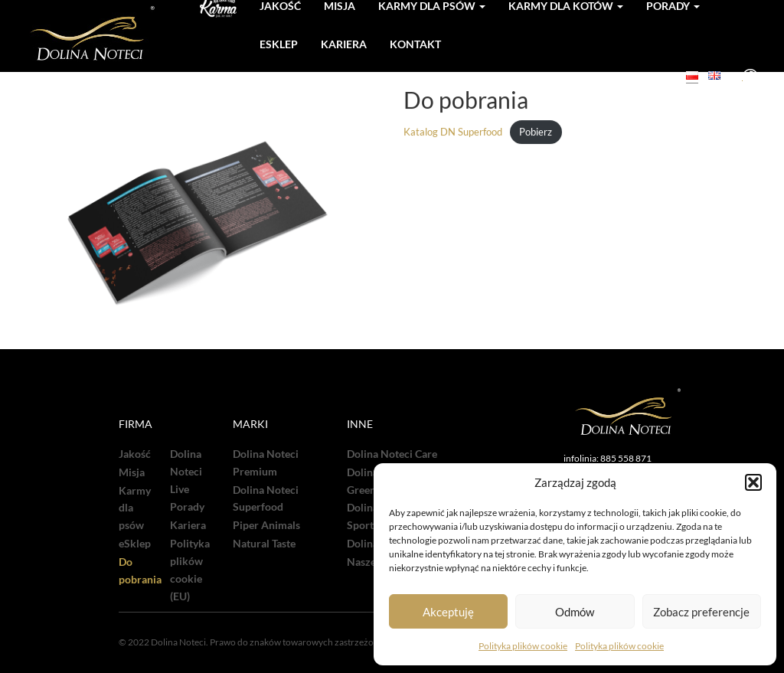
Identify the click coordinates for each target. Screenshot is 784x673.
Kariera (344, 44)
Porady (187, 507)
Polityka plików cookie (523, 646)
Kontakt (415, 44)
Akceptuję (448, 612)
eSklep (135, 544)
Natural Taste (264, 544)
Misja (132, 472)
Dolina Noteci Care (392, 454)
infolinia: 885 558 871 (608, 458)
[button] (753, 482)
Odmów (575, 612)
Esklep (279, 44)
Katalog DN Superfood (453, 132)
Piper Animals (266, 525)
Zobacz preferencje (701, 612)
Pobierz (536, 132)
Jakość (135, 454)
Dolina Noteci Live (186, 472)
